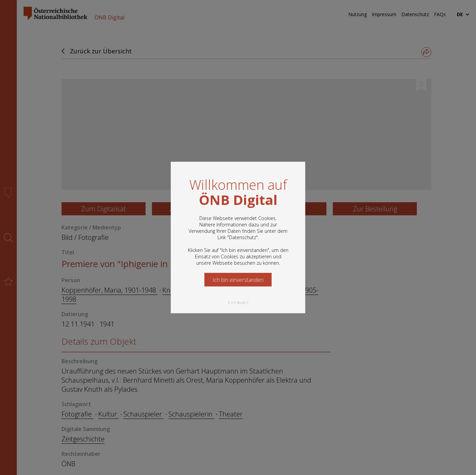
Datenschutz (243, 237)
